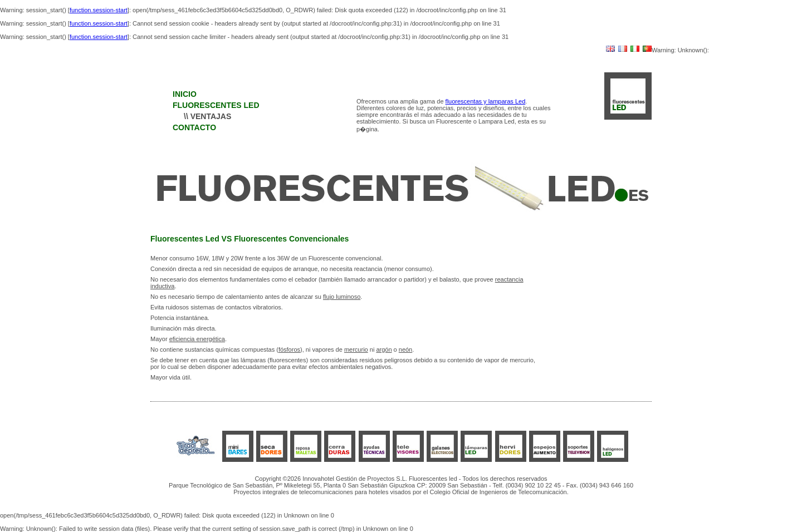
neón (405, 349)
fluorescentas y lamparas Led (486, 101)
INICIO (185, 94)
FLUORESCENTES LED (216, 105)
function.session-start (99, 10)
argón (384, 349)
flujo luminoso (342, 297)
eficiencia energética (197, 339)
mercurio (356, 349)
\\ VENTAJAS (207, 116)
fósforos (289, 349)
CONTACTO (194, 127)
